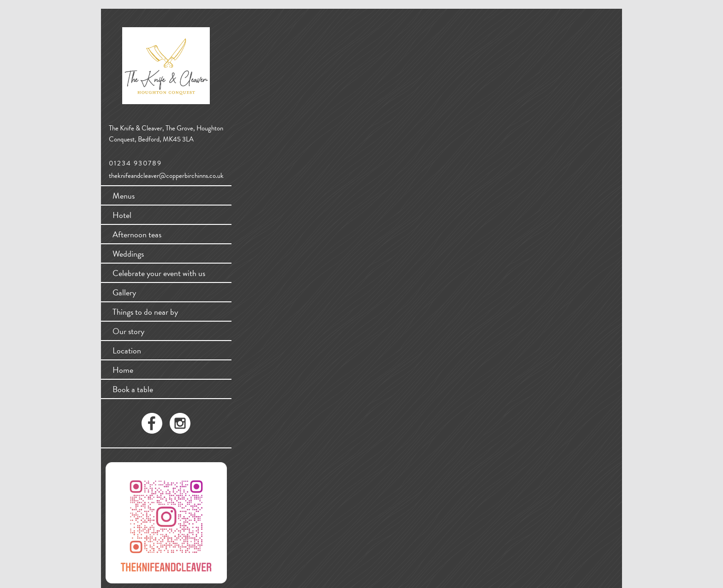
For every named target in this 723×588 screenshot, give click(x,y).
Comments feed (252, 154)
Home (123, 370)
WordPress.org (250, 163)
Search (317, 64)
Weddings (128, 254)
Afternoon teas (137, 234)
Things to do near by (145, 312)
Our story (128, 331)
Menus (124, 196)
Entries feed (246, 144)
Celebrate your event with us (159, 273)
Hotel (122, 215)
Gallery (124, 292)
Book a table (133, 389)
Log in (239, 135)
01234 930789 (135, 163)
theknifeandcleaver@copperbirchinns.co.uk (166, 176)
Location (127, 350)
